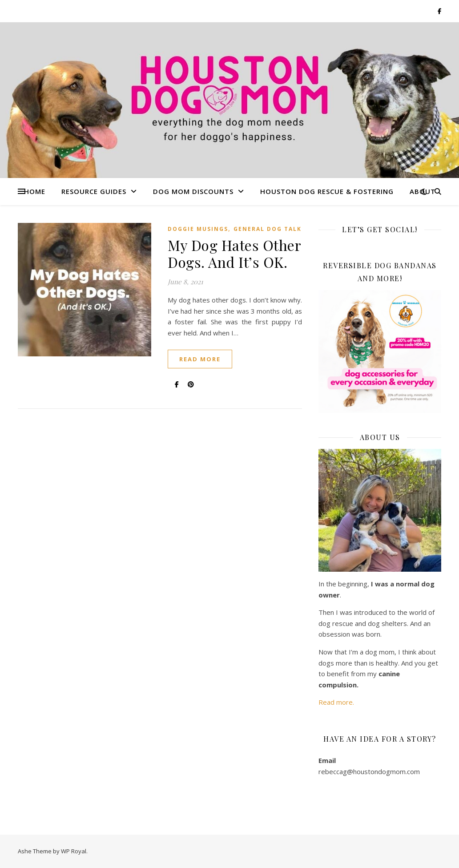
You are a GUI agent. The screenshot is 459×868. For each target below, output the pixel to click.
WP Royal (74, 851)
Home (35, 191)
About (423, 191)
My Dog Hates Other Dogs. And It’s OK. (234, 253)
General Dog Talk (268, 229)
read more (200, 359)
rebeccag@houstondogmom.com (369, 771)
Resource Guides (94, 191)
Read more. (336, 702)
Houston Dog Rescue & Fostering (327, 191)
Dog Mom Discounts (193, 191)
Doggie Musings (198, 229)
